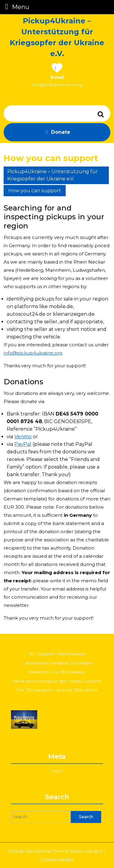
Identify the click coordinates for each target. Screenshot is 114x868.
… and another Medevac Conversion (57, 665)
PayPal (23, 444)
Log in (57, 769)
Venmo (23, 437)
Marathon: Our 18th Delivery (57, 672)
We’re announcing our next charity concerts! (57, 679)
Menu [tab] (16, 7)
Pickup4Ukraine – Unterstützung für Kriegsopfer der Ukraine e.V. (53, 175)
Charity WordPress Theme (39, 851)
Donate (57, 132)
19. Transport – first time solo (57, 658)
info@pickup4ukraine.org (57, 85)
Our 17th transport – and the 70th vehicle (57, 686)
